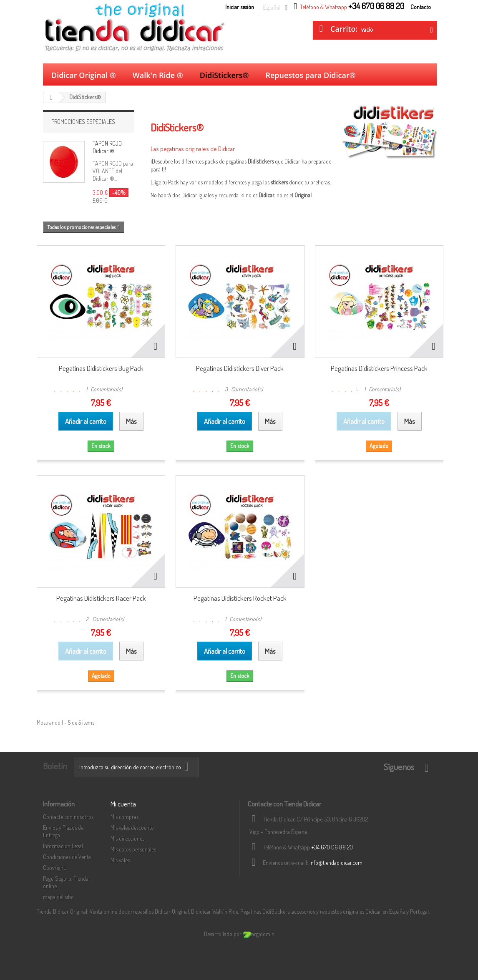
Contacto (421, 7)
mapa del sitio (58, 897)
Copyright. (54, 868)
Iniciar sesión (240, 7)
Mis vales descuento (132, 828)
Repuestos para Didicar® (310, 75)
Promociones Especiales (83, 122)
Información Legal (63, 846)
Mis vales (120, 860)
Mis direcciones (127, 838)
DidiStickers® (224, 75)
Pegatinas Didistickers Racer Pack (101, 598)
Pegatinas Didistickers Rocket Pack (240, 598)
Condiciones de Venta (67, 857)
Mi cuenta (123, 804)
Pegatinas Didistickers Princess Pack (379, 368)
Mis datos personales (133, 849)
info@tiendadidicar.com (336, 863)
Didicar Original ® (84, 75)
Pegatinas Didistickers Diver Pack (240, 368)
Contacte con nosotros (68, 817)
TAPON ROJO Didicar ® (107, 147)
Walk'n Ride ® (158, 75)
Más (155, 203)
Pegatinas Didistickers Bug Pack (101, 368)
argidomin (259, 934)
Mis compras (125, 817)
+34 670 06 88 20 (332, 847)
